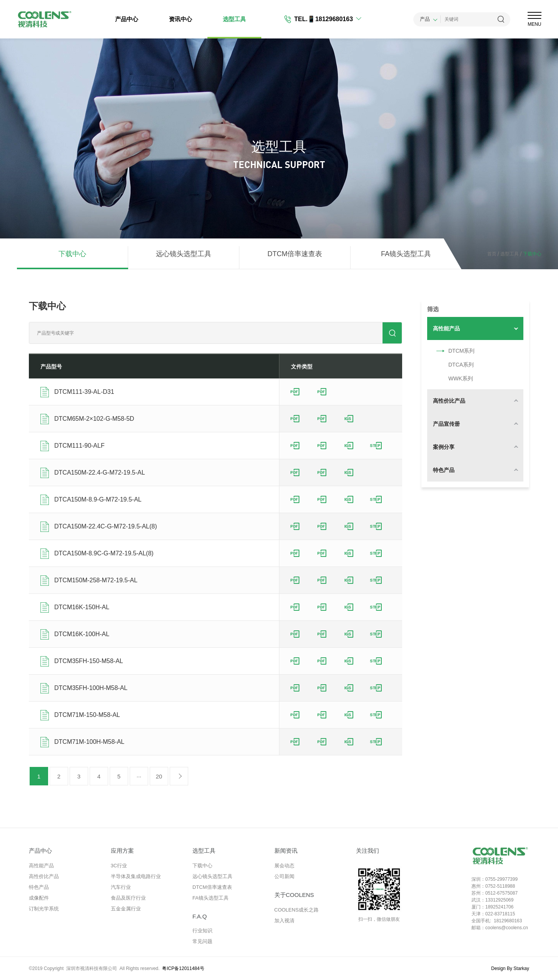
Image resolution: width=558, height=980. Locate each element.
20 (159, 776)
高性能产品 (41, 866)
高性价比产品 (44, 876)
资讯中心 (180, 19)
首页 (492, 254)
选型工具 (234, 19)
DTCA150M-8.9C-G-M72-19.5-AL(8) (104, 553)
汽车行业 (121, 887)
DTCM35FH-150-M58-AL (89, 661)
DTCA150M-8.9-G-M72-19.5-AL (98, 499)
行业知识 (202, 931)
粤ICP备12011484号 (183, 968)
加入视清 (284, 921)
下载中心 (72, 254)
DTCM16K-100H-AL (82, 634)
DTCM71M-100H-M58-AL (89, 742)
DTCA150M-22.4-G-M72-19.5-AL (100, 472)
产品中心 (127, 19)
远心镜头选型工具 (184, 254)
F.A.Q (200, 916)
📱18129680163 (330, 19)
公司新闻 (284, 876)
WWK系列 (453, 378)
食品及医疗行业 (128, 898)
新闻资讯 (286, 851)
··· (139, 776)
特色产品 (39, 887)
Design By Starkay (510, 968)
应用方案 (122, 851)
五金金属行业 (126, 909)
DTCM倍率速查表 (295, 254)
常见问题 (202, 941)
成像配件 (39, 898)
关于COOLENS (294, 895)
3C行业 (119, 866)
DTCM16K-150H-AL (82, 607)
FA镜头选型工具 (406, 254)
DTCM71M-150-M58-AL (87, 715)
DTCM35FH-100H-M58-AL (91, 688)
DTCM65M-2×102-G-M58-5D (94, 419)
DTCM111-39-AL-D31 (84, 392)
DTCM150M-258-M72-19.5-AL (96, 580)
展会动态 (284, 866)
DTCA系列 (453, 365)
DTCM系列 (454, 351)
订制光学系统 (44, 909)
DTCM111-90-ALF (79, 446)
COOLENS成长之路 (297, 910)
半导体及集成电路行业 (136, 876)
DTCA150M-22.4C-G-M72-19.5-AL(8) (106, 526)
